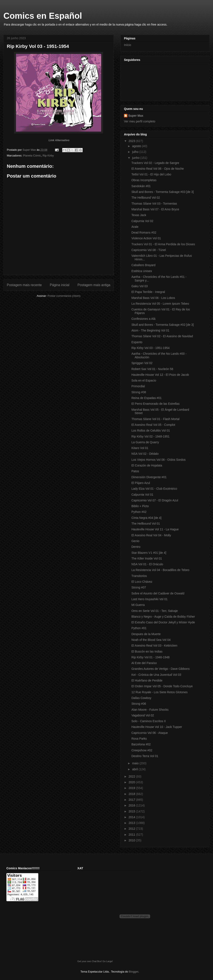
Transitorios (139, 576)
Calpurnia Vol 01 (142, 495)
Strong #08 (139, 392)
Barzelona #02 (141, 744)
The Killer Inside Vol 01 (147, 558)
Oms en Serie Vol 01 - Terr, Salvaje (155, 611)
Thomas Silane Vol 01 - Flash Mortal (155, 419)
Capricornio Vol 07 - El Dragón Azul (155, 500)
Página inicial (60, 285)
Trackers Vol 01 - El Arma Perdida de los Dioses (163, 244)
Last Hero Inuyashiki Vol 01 (150, 599)
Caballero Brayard (143, 265)
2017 (132, 800)
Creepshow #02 (142, 750)
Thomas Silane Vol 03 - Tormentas (154, 204)
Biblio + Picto (140, 506)
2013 (132, 823)
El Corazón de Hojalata (147, 465)
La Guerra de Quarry (145, 442)
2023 (132, 141)
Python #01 (139, 628)
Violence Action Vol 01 (146, 238)
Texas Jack (139, 215)
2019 (132, 788)
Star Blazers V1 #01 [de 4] (149, 553)
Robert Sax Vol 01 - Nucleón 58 (152, 369)
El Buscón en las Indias (147, 651)
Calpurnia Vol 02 (142, 221)
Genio (135, 541)
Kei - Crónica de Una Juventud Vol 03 (156, 675)
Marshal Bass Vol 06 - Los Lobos (153, 298)
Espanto (137, 342)
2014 (132, 817)
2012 (132, 829)
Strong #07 (139, 587)
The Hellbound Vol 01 (146, 524)
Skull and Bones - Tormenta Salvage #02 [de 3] (163, 325)
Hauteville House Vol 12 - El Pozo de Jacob (160, 375)
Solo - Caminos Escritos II (149, 721)
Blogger (134, 972)
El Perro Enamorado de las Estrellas (155, 404)
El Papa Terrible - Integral (148, 292)
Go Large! (108, 961)
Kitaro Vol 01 (140, 448)
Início (127, 45)
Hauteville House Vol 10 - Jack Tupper (157, 727)
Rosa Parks (139, 739)
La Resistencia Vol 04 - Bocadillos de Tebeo (160, 570)
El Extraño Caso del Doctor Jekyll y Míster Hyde (163, 622)
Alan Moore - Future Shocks (150, 710)
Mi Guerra (138, 605)
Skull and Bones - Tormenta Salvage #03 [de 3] (163, 192)
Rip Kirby (48, 156)
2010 (132, 840)
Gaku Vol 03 (140, 286)
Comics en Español (43, 16)
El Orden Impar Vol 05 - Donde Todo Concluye (162, 686)
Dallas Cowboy (141, 698)
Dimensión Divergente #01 (149, 477)
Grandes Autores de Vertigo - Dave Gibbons (160, 669)
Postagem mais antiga (94, 285)
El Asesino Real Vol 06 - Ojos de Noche (158, 169)
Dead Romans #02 (144, 232)
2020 (132, 782)
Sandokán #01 (141, 186)
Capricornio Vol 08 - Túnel (149, 250)
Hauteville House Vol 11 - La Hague (155, 529)
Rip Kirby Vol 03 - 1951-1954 (150, 348)
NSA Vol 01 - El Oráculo (147, 564)
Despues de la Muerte (146, 634)
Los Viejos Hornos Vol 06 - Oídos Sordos (158, 460)
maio (136, 763)
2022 (132, 776)
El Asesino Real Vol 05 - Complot (153, 425)
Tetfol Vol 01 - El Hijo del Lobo (151, 174)
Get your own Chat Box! (90, 961)
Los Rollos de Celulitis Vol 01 (151, 430)
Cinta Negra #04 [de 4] (146, 518)
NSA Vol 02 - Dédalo (145, 454)
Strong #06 (139, 704)
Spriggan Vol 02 (142, 363)
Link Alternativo (59, 140)
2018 (132, 794)
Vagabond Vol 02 (143, 715)
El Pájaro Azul (141, 483)
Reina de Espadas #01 (147, 398)
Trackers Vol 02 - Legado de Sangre (155, 163)
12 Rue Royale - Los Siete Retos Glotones (160, 692)
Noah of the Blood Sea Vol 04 (151, 640)
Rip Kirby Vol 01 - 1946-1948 (150, 657)
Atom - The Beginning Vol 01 (150, 330)
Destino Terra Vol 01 (145, 756)
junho (136, 158)
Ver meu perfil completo (140, 121)
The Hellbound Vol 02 (146, 198)
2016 (132, 805)
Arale (135, 227)
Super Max (136, 116)
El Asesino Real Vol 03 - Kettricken (154, 646)
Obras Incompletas (144, 180)
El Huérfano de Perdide (147, 680)
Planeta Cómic (32, 156)
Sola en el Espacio (144, 380)
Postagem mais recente (24, 285)
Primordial (138, 386)
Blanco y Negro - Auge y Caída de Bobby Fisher (163, 617)
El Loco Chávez (142, 582)
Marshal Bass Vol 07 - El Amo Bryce (155, 209)
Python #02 (139, 512)
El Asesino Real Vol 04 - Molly (151, 535)
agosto (137, 146)
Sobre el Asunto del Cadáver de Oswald (158, 593)
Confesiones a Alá (143, 319)
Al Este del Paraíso (144, 663)
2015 (132, 811)
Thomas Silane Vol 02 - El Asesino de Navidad (162, 336)
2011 (132, 835)
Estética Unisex (142, 271)
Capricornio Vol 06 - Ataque (150, 733)
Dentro (136, 547)
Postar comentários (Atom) (64, 296)
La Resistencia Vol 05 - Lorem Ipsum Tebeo (160, 304)
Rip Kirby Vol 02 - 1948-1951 (150, 436)
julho (136, 152)
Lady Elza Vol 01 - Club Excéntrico (154, 489)
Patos (135, 471)
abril (135, 769)
